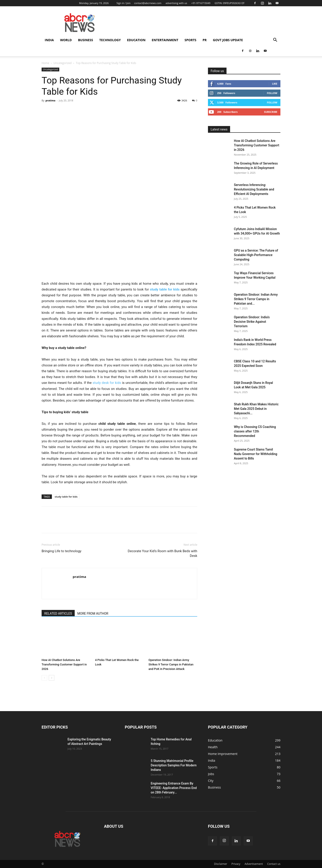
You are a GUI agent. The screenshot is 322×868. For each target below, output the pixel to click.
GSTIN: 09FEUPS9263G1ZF (230, 3)
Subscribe (271, 112)
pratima (50, 100)
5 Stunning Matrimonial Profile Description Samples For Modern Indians (174, 765)
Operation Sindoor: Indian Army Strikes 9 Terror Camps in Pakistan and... (256, 299)
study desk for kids (107, 383)
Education (136, 40)
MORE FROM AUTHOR (93, 614)
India (49, 40)
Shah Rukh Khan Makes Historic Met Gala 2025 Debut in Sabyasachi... (256, 409)
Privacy (236, 864)
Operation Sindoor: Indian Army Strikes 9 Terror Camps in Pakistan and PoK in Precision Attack (171, 664)
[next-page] (52, 678)
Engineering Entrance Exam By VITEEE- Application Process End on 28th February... (174, 788)
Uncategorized (62, 63)
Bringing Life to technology (61, 551)
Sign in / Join (124, 3)
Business (86, 40)
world (66, 40)
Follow (272, 93)
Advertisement (254, 864)
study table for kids (66, 497)
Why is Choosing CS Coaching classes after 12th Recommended (255, 431)
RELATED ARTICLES (58, 614)
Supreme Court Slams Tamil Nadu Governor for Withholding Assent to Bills (256, 454)
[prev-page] (44, 678)
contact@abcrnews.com (148, 3)
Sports (190, 40)
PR (205, 40)
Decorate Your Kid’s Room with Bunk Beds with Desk (162, 553)
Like (275, 84)
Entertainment (165, 40)
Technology (110, 40)
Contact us (274, 864)
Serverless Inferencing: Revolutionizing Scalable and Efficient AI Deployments (254, 189)
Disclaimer (221, 864)
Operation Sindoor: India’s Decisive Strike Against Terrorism (252, 322)
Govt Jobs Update (228, 40)
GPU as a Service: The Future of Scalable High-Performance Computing (256, 255)
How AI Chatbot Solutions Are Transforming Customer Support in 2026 (64, 664)
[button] (275, 40)
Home (45, 63)
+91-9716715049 (201, 3)
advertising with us (176, 3)
